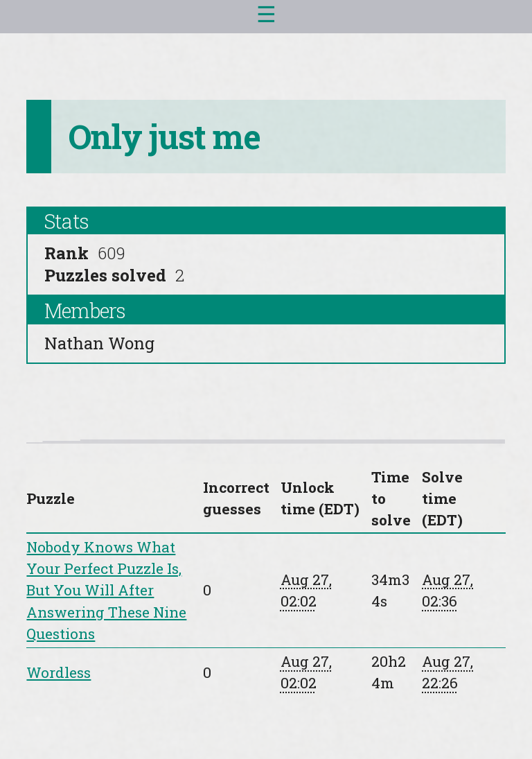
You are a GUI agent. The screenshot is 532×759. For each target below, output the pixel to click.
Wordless (59, 672)
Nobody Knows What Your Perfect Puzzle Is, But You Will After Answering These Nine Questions (106, 590)
